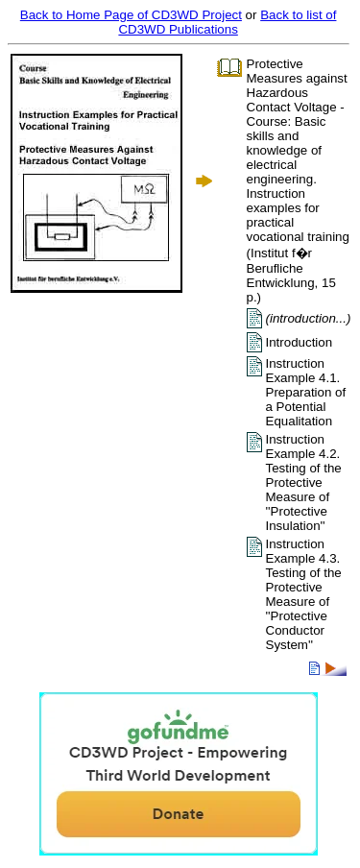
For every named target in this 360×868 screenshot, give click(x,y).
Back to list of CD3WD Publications (227, 22)
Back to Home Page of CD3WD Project (131, 15)
